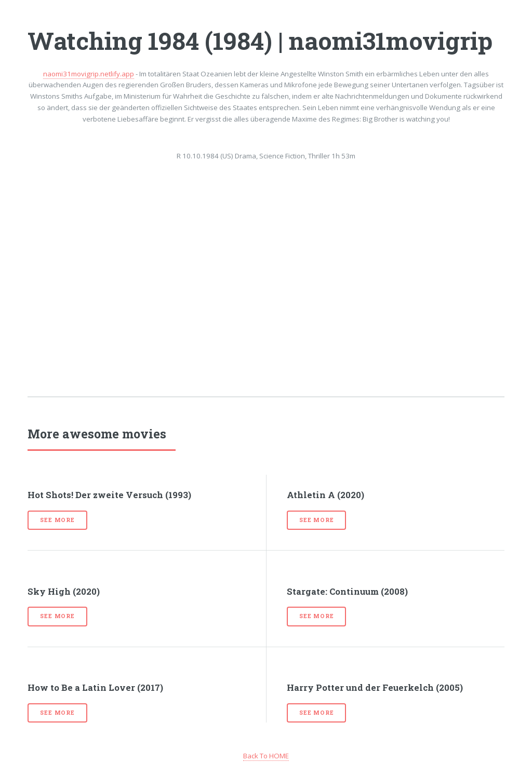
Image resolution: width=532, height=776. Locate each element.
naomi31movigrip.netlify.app (89, 74)
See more (57, 520)
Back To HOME (266, 756)
